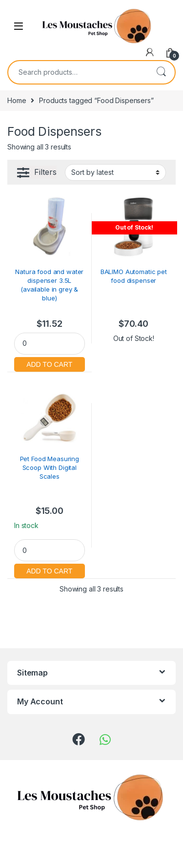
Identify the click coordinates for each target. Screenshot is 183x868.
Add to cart (50, 363)
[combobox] (78, 72)
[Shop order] (115, 172)
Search (161, 72)
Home (17, 100)
